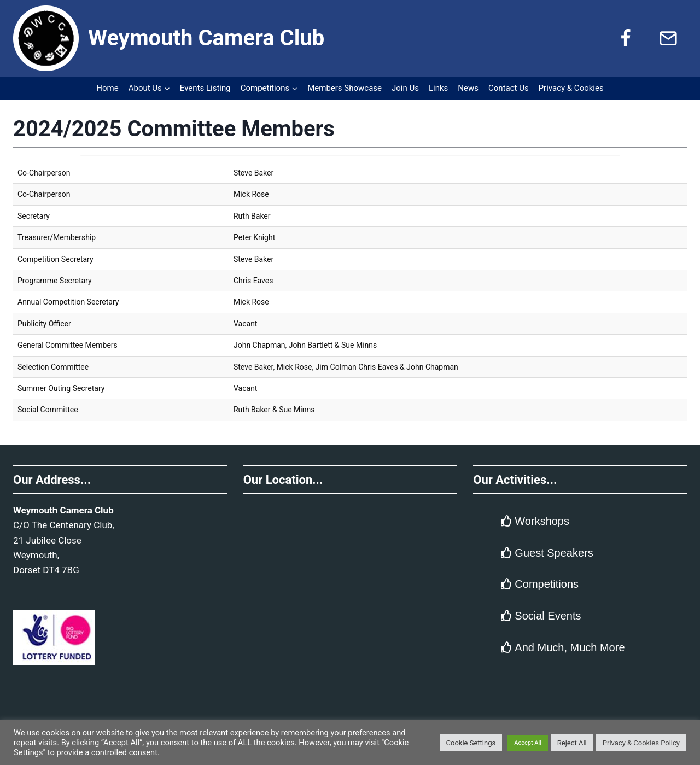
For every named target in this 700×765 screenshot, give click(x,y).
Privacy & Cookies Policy (641, 743)
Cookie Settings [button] (471, 743)
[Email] (668, 38)
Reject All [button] (572, 743)
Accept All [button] (528, 743)
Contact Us (509, 88)
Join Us (405, 88)
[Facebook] (626, 38)
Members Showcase (345, 88)
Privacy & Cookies (571, 88)
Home (107, 88)
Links (438, 88)
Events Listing (205, 88)
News (468, 88)
